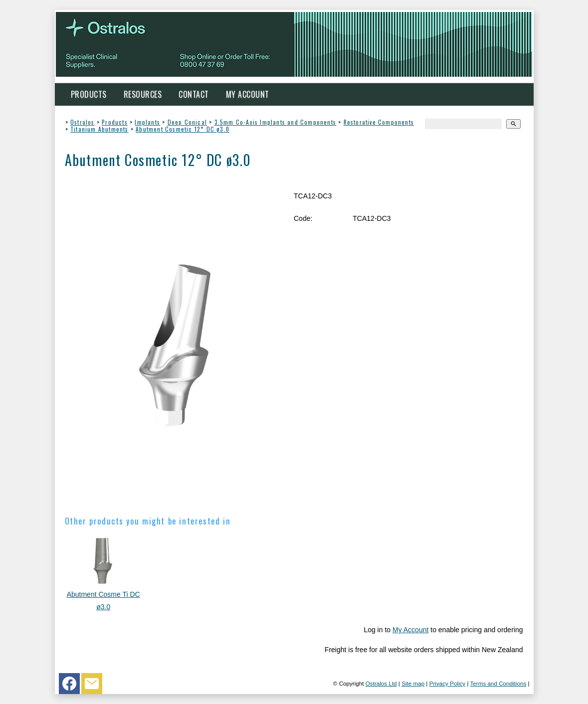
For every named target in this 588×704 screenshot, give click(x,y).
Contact (194, 94)
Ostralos (83, 122)
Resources (143, 94)
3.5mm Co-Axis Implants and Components (275, 122)
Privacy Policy (448, 683)
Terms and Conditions (498, 683)
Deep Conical (187, 122)
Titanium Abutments (99, 129)
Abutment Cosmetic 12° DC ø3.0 (183, 129)
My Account (248, 94)
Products (89, 94)
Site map (413, 683)
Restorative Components (379, 122)
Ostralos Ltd (381, 683)
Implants (147, 122)
